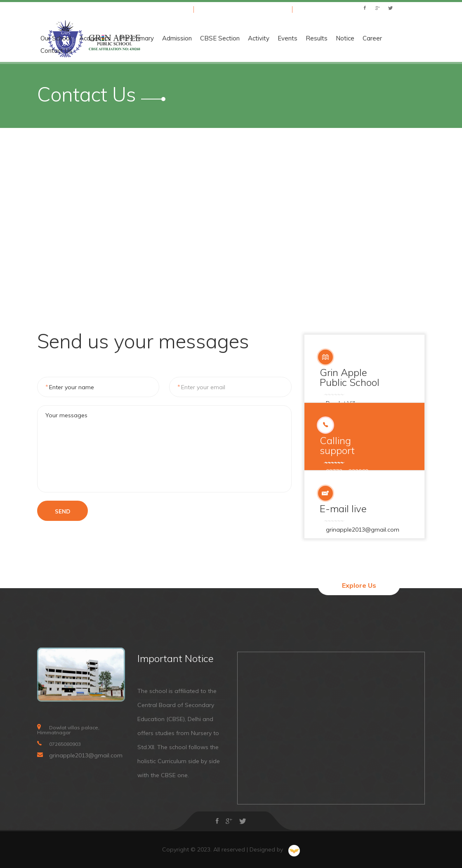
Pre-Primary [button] (253, 39)
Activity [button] (375, 39)
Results (433, 39)
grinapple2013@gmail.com (249, 9)
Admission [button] (293, 39)
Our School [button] (172, 39)
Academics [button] (211, 39)
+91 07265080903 (162, 9)
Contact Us (173, 51)
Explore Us (359, 585)
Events (404, 39)
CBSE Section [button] (336, 39)
